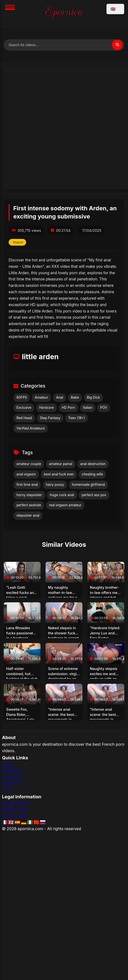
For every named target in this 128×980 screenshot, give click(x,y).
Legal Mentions (16, 803)
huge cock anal (62, 495)
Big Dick (93, 397)
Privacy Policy (15, 810)
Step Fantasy (50, 418)
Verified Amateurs (31, 428)
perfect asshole (29, 505)
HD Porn (68, 408)
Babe (75, 397)
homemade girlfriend (88, 485)
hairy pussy (55, 485)
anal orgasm (26, 474)
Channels (11, 783)
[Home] (64, 14)
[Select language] (115, 9)
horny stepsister (29, 495)
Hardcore (47, 408)
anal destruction (93, 464)
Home (8, 764)
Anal (60, 397)
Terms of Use (14, 816)
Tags (6, 790)
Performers (12, 777)
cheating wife (92, 474)
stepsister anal (28, 515)
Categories (12, 771)
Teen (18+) (77, 418)
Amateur (41, 397)
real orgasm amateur (65, 505)
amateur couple (29, 464)
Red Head (24, 418)
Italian (88, 408)
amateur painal (61, 464)
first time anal (27, 485)
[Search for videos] (64, 45)
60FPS (22, 397)
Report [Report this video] (18, 242)
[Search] (117, 45)
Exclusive (24, 408)
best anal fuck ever (59, 474)
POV (104, 408)
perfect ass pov (94, 495)
